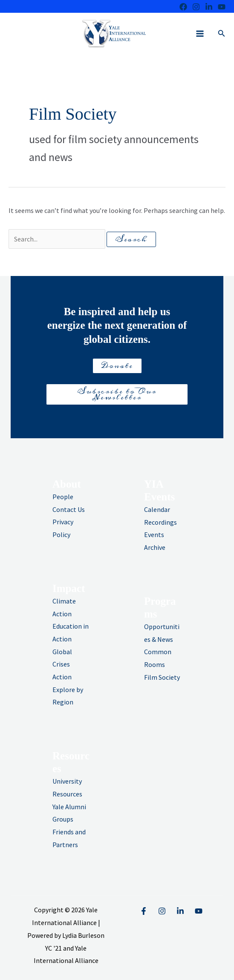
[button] (222, 34)
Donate (117, 366)
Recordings (160, 522)
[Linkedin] (180, 911)
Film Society (162, 677)
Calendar (157, 509)
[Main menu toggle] (200, 34)
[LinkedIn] (209, 7)
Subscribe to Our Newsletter (117, 394)
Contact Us (69, 509)
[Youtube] (222, 7)
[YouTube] (199, 911)
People (63, 497)
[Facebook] (183, 7)
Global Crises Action (62, 664)
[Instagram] (196, 7)
